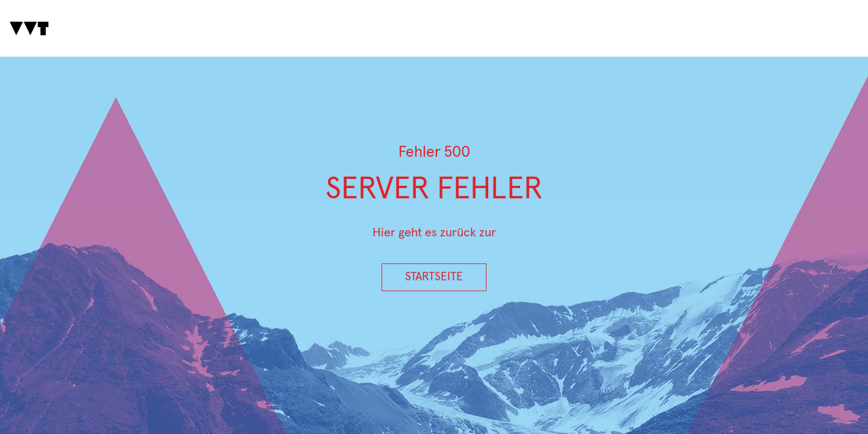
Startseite (434, 277)
